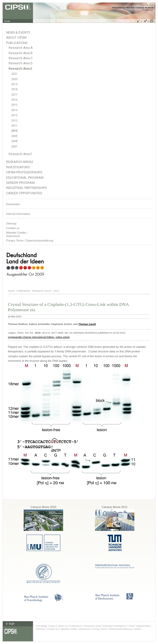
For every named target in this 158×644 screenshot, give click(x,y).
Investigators (18, 167)
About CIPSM (16, 38)
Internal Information (18, 214)
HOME (7, 21)
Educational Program (25, 178)
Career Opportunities (24, 193)
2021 (14, 74)
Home (11, 291)
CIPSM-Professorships (24, 172)
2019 (14, 84)
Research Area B (21, 53)
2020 (14, 79)
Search (138, 629)
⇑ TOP (10, 624)
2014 (14, 110)
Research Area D (21, 63)
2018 (14, 89)
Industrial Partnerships (26, 188)
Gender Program (20, 183)
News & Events (18, 32)
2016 (14, 100)
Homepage (42, 626)
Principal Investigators (114, 626)
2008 (14, 141)
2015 (14, 105)
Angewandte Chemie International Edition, (31, 337)
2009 (14, 136)
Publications (17, 43)
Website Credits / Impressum (75, 629)
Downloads (13, 204)
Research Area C (21, 58)
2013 (14, 115)
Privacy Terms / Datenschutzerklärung (30, 241)
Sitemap (11, 223)
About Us (63, 626)
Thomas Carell (87, 324)
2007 (14, 147)
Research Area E (20, 69)
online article (62, 337)
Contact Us (53, 629)
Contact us (13, 228)
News (53, 626)
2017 (14, 95)
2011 (14, 126)
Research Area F (20, 154)
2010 (14, 131)
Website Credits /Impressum (17, 234)
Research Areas (20, 162)
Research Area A (21, 48)
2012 (14, 121)
